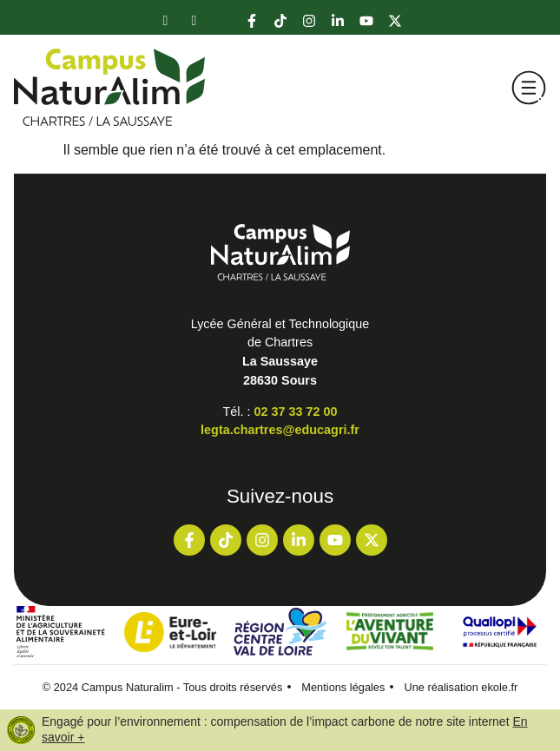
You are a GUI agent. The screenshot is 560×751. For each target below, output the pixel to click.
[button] (529, 88)
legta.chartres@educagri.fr (280, 430)
